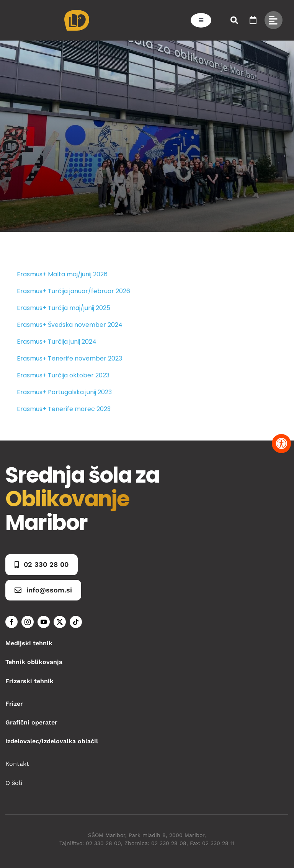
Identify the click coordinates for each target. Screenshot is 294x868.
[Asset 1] (77, 13)
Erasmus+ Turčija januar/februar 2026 (73, 291)
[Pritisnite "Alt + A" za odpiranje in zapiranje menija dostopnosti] (281, 444)
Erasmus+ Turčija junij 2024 (57, 342)
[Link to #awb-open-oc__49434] (274, 20)
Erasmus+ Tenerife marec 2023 (64, 409)
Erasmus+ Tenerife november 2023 (69, 358)
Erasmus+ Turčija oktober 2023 (63, 375)
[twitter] (60, 622)
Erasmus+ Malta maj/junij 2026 (62, 274)
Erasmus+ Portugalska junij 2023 (64, 392)
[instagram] (28, 622)
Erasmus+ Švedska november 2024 (70, 325)
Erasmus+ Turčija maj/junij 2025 (64, 308)
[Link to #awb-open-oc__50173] (234, 20)
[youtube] (44, 622)
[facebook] (11, 622)
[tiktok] (76, 622)
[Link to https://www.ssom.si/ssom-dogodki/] (253, 20)
